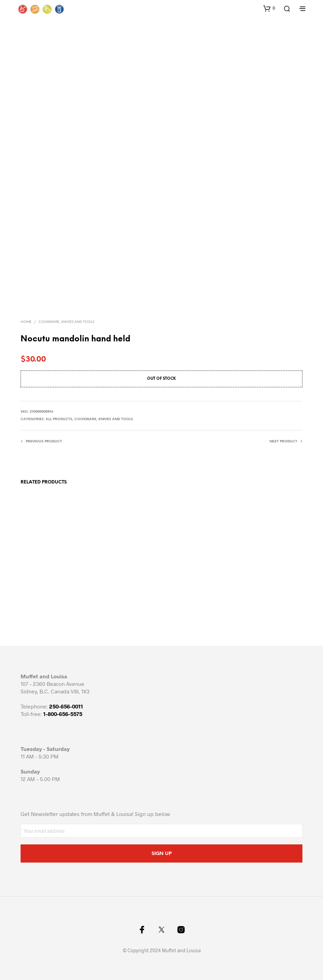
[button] (269, 8)
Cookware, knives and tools (66, 322)
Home (26, 322)
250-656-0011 (66, 706)
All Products (59, 419)
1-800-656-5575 (63, 714)
